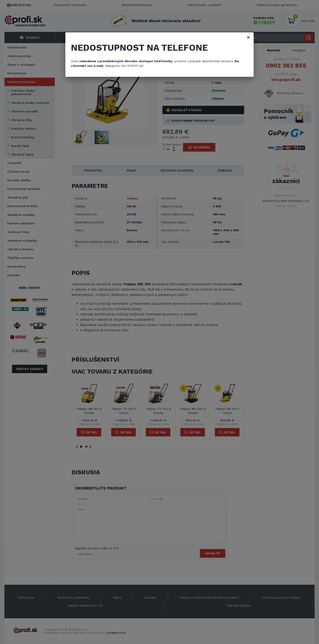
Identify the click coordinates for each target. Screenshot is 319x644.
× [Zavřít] (248, 37)
